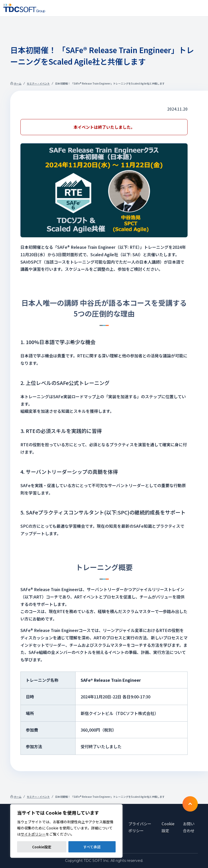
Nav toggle (201, 8)
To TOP (190, 804)
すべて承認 (92, 847)
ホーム (18, 83)
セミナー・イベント (38, 83)
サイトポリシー (33, 834)
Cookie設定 (42, 847)
